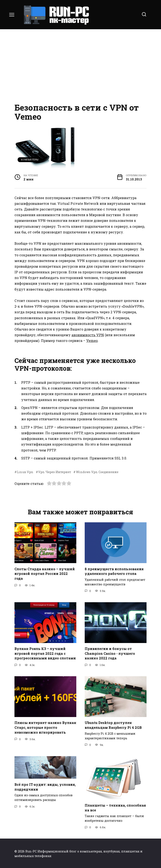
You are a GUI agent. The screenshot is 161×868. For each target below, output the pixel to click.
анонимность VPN (88, 335)
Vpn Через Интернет (55, 472)
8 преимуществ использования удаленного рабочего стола (114, 571)
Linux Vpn (25, 472)
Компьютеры (30, 159)
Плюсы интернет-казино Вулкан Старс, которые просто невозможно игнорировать (45, 727)
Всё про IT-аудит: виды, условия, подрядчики (45, 786)
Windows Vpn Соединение (97, 472)
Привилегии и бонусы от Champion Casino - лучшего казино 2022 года (110, 653)
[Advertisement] (80, 65)
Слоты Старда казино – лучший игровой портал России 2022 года (45, 573)
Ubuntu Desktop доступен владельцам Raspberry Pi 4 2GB (113, 724)
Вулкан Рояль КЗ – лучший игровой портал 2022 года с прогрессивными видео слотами (45, 653)
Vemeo (92, 341)
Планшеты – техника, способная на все (115, 807)
